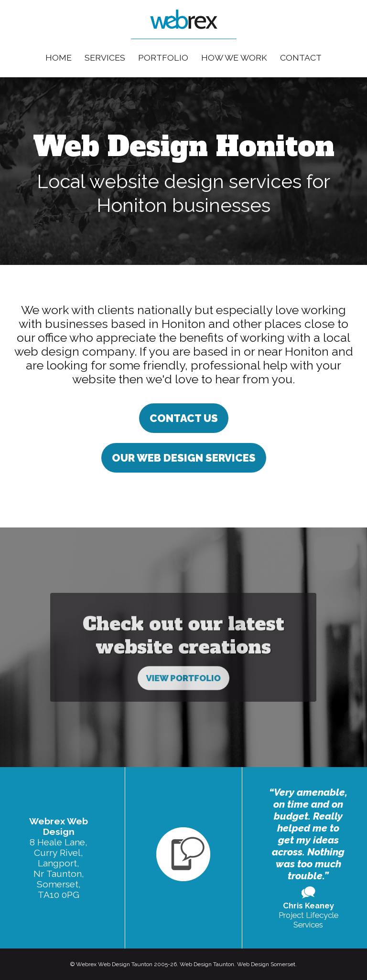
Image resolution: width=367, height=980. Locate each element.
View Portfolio (183, 651)
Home (59, 58)
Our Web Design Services (184, 458)
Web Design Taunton (207, 964)
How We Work (234, 58)
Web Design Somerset (266, 964)
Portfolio (163, 58)
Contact (301, 58)
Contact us (184, 418)
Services (105, 58)
